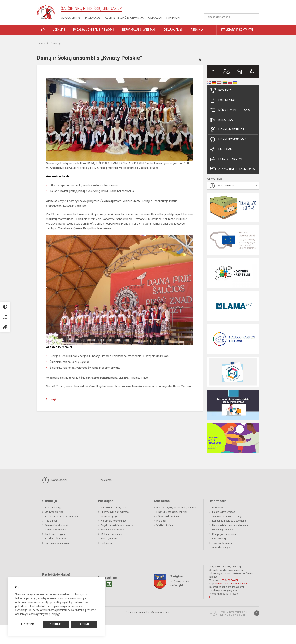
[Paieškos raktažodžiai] (232, 17)
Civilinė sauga (220, 538)
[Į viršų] (257, 613)
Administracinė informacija (124, 18)
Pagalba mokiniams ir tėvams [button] (94, 30)
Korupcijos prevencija (224, 534)
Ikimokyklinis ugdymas (113, 508)
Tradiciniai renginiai (56, 534)
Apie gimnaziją (53, 508)
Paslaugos (93, 18)
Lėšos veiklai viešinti (168, 516)
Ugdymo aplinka (54, 512)
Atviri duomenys (221, 547)
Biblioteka (221, 120)
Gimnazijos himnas (55, 530)
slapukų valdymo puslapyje (44, 614)
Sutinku (84, 624)
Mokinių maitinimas (227, 130)
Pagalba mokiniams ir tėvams (117, 525)
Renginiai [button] (197, 30)
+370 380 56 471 (229, 580)
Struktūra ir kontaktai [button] (237, 30)
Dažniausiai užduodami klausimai (230, 525)
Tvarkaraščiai (54, 480)
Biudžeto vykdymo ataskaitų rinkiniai (176, 508)
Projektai (221, 91)
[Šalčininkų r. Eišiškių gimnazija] (46, 12)
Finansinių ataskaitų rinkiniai (172, 512)
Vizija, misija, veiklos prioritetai (62, 516)
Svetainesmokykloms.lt (233, 615)
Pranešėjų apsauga (223, 530)
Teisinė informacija (222, 543)
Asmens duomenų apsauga (227, 516)
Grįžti (55, 399)
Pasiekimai (221, 149)
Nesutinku (56, 624)
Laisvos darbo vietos (229, 159)
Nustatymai (28, 624)
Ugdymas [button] (59, 30)
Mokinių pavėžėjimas (228, 140)
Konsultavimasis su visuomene (229, 521)
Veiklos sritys (71, 18)
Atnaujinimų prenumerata (232, 169)
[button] (234, 8)
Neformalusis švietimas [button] (139, 30)
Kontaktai (173, 18)
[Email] (109, 584)
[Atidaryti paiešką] (255, 17)
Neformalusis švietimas (114, 521)
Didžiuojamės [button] (173, 30)
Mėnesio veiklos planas (230, 110)
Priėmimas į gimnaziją (57, 543)
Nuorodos (218, 508)
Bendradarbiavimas (56, 538)
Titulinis (41, 43)
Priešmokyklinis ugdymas (115, 512)
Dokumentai (222, 100)
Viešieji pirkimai (165, 525)
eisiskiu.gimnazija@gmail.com (232, 584)
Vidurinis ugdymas (111, 516)
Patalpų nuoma (109, 538)
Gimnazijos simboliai (57, 525)
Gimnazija (155, 18)
